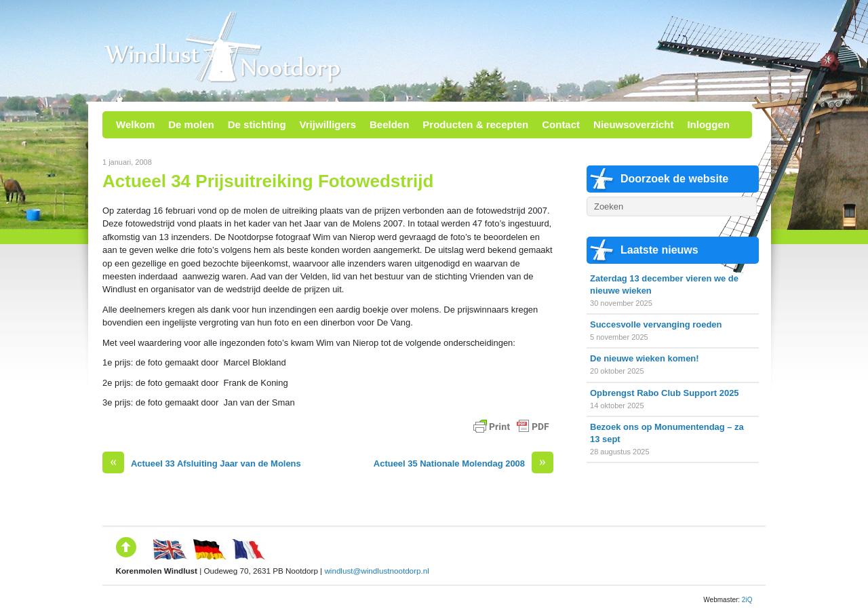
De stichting (257, 124)
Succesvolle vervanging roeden (656, 324)
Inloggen (708, 124)
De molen (191, 124)
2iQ (747, 600)
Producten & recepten (475, 124)
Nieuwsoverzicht (633, 124)
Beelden (389, 124)
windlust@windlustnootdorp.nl (376, 571)
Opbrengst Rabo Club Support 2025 (665, 393)
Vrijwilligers (328, 124)
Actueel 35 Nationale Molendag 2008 (463, 463)
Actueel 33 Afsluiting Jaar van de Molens (202, 463)
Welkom (135, 124)
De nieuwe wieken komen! (645, 358)
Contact (561, 124)
